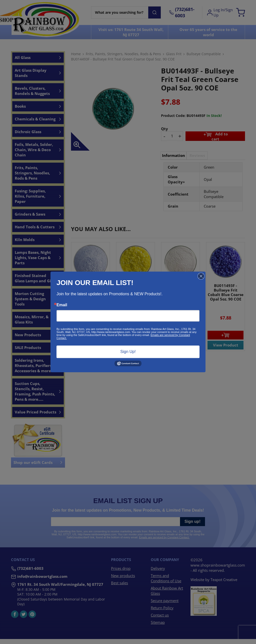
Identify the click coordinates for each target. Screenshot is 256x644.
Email (62, 305)
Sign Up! (128, 352)
